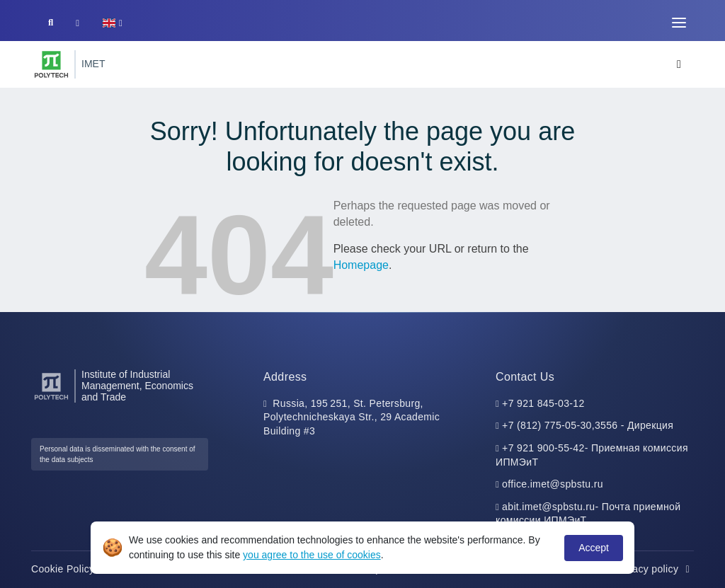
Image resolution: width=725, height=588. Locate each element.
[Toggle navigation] (679, 23)
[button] (112, 23)
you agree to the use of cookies (312, 555)
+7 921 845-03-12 (543, 403)
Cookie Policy (70, 569)
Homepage (361, 265)
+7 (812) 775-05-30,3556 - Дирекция (588, 425)
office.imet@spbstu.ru (553, 484)
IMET (93, 64)
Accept (594, 548)
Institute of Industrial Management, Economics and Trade (137, 386)
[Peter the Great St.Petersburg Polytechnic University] (51, 64)
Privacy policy (654, 569)
